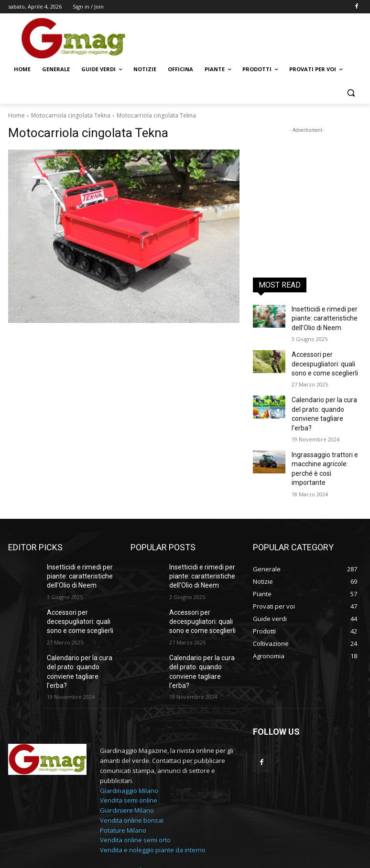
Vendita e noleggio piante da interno (153, 796)
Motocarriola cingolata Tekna (71, 115)
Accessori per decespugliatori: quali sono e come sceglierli (322, 358)
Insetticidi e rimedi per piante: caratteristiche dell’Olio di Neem (321, 317)
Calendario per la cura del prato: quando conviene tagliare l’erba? (325, 400)
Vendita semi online (129, 747)
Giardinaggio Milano (129, 737)
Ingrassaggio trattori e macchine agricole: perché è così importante (325, 442)
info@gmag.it (152, 816)
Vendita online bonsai (132, 766)
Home (16, 115)
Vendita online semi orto (135, 786)
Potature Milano (123, 776)
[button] (351, 92)
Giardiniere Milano (127, 757)
